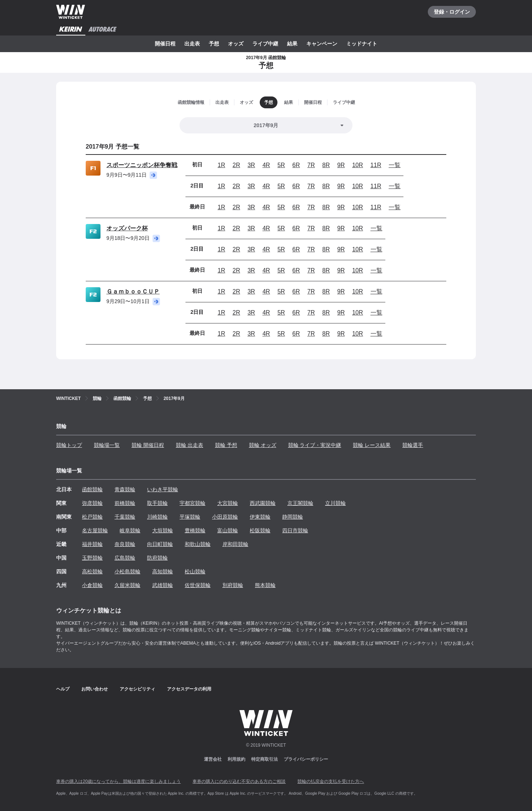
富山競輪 (228, 530)
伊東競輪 (260, 517)
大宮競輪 (228, 503)
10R (357, 165)
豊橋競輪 (195, 530)
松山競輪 (195, 571)
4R (266, 165)
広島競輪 (125, 558)
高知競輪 (163, 571)
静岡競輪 (293, 517)
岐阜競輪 (130, 530)
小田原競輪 (225, 517)
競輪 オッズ (263, 445)
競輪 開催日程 (148, 445)
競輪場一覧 (107, 445)
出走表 (192, 44)
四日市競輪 (295, 530)
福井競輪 (92, 544)
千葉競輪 (125, 517)
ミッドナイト (362, 44)
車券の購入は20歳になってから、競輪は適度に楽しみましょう (118, 781)
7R (311, 165)
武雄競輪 (163, 585)
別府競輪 (233, 585)
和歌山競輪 (198, 544)
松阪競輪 (260, 530)
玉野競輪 (92, 558)
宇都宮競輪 (192, 503)
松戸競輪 (92, 517)
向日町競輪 (160, 544)
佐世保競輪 (198, 585)
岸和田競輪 (235, 544)
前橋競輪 (125, 503)
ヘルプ (63, 689)
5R (281, 165)
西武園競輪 (263, 503)
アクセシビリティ (137, 689)
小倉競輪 (92, 585)
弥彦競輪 (92, 503)
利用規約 (236, 759)
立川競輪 (335, 503)
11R (376, 165)
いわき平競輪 (163, 489)
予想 (214, 44)
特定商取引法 (265, 759)
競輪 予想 (226, 445)
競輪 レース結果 (372, 445)
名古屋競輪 (95, 530)
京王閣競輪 (300, 503)
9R (341, 165)
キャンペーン (322, 44)
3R (251, 165)
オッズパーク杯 (127, 228)
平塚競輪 (190, 517)
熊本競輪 (265, 585)
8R (326, 165)
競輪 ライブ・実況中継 (315, 445)
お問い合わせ (95, 689)
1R (221, 165)
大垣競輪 (163, 530)
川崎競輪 (157, 517)
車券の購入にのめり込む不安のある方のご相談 (239, 781)
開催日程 (165, 44)
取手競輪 (157, 503)
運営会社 (213, 759)
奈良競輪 (125, 544)
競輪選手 (413, 445)
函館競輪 (92, 489)
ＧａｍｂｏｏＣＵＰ (133, 291)
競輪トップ (69, 445)
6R (296, 165)
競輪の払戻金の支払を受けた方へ (331, 781)
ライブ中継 (265, 44)
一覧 (395, 165)
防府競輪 (157, 558)
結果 (292, 44)
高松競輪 (92, 571)
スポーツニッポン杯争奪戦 (142, 165)
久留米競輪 (127, 585)
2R (236, 165)
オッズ (236, 44)
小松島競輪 (127, 571)
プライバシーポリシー (306, 759)
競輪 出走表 (190, 445)
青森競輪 (125, 489)
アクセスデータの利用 (189, 689)
